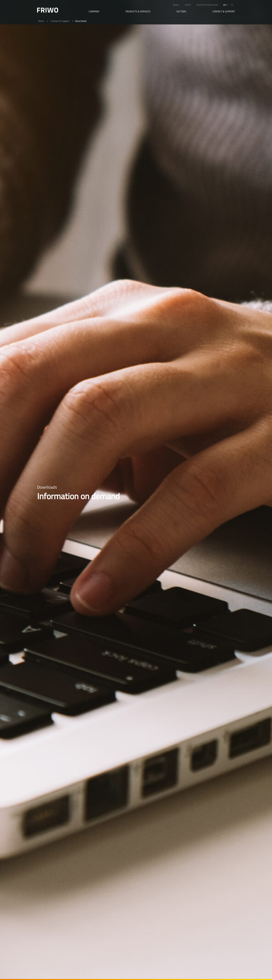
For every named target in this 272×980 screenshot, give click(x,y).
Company (94, 11)
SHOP (188, 5)
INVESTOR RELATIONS (207, 5)
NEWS (176, 5)
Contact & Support (224, 11)
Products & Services (138, 11)
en (225, 5)
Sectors (181, 11)
